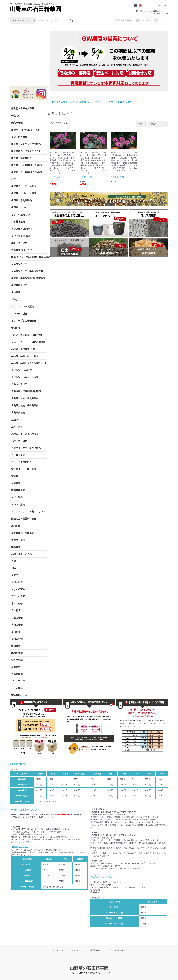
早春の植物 (17, 603)
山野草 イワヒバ (20, 208)
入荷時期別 (17, 674)
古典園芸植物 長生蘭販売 (25, 406)
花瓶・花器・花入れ (22, 554)
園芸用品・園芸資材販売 (24, 519)
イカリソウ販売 (19, 264)
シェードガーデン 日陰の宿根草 (28, 342)
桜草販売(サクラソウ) (22, 250)
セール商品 (17, 688)
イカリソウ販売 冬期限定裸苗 (27, 271)
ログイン (160, 21)
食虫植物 (16, 328)
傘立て (15, 575)
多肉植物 (16, 292)
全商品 (53, 102)
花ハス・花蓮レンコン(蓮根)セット (29, 363)
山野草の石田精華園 (35, 9)
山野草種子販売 (19, 285)
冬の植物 (16, 667)
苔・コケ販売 (18, 455)
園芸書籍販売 (18, 490)
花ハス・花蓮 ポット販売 (25, 356)
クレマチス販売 (19, 314)
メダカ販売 (17, 497)
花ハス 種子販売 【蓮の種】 (27, 335)
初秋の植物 (17, 639)
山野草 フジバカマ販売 (24, 193)
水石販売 (16, 547)
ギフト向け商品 (19, 137)
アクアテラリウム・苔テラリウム (28, 512)
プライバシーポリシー (78, 950)
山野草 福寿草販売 (22, 158)
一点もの (16, 116)
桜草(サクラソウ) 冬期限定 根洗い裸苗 (29, 257)
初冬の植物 (17, 660)
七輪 (14, 568)
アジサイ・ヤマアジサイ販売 (26, 448)
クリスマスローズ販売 (23, 307)
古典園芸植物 (18, 413)
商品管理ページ (19, 695)
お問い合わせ (120, 950)
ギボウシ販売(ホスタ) (22, 215)
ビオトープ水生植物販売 (24, 321)
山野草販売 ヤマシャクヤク (26, 151)
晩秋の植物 (17, 653)
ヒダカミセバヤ (123, 102)
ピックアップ (18, 681)
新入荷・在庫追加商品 (23, 109)
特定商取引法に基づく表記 (101, 950)
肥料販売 (16, 526)
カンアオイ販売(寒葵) (22, 229)
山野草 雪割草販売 (22, 200)
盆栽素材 (16, 420)
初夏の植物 (17, 618)
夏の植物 (16, 632)
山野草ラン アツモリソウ (25, 186)
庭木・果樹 (17, 427)
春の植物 (16, 611)
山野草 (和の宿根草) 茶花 (26, 130)
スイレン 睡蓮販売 (22, 370)
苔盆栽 (15, 476)
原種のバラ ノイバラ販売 (25, 434)
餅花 (14, 179)
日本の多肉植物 (78, 102)
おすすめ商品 (18, 589)
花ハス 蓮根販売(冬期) (23, 349)
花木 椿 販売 (19, 441)
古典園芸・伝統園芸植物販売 (26, 391)
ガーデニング (19, 299)
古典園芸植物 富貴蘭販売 (25, 398)
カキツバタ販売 (19, 384)
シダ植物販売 (18, 222)
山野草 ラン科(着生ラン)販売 (27, 172)
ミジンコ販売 (18, 504)
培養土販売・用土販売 (23, 533)
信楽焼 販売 (18, 540)
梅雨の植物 (17, 625)
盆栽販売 (16, 483)
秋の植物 (16, 646)
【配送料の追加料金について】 (24, 847)
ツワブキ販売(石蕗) (21, 236)
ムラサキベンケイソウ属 (100, 102)
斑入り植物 (17, 123)
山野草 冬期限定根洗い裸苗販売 (28, 278)
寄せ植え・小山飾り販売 (24, 469)
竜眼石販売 (17, 582)
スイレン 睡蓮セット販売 (25, 377)
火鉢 (14, 561)
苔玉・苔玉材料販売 (22, 462)
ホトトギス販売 (19, 243)
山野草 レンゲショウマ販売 (26, 144)
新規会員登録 (124, 21)
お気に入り (143, 21)
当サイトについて (59, 950)
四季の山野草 (18, 596)
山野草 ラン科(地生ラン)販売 (27, 165)
